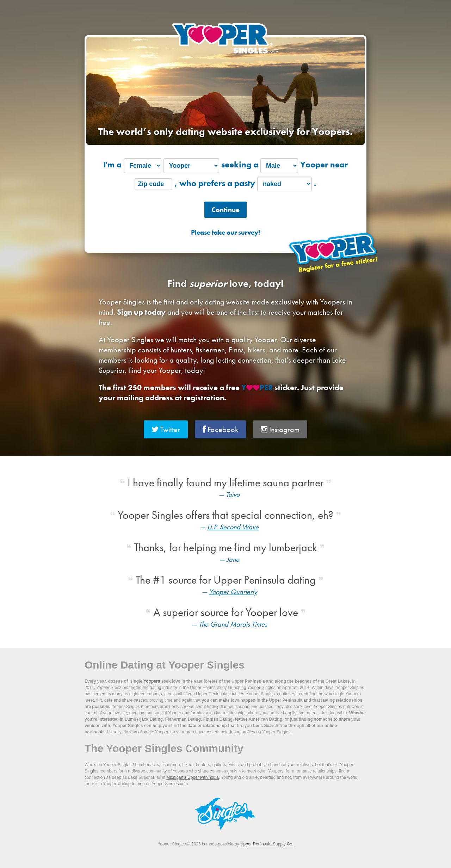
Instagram (280, 429)
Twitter (166, 429)
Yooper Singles (226, 38)
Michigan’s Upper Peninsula (193, 777)
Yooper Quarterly (233, 592)
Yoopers (152, 681)
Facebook (220, 429)
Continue (225, 210)
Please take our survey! (225, 233)
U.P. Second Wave (233, 527)
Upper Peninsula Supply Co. (267, 844)
